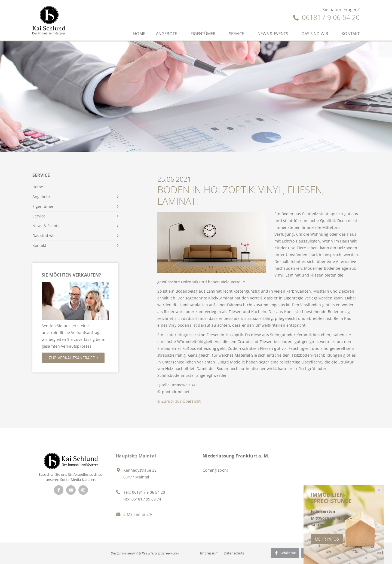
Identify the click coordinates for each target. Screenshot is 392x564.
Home (139, 34)
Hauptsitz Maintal (136, 456)
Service (236, 34)
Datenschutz (234, 553)
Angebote (166, 34)
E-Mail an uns (132, 514)
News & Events (273, 34)
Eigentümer (203, 34)
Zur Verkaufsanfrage (72, 358)
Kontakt (351, 34)
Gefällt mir (285, 553)
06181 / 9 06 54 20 (326, 17)
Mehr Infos (327, 539)
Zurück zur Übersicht (181, 401)
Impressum (209, 553)
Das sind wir (315, 34)
